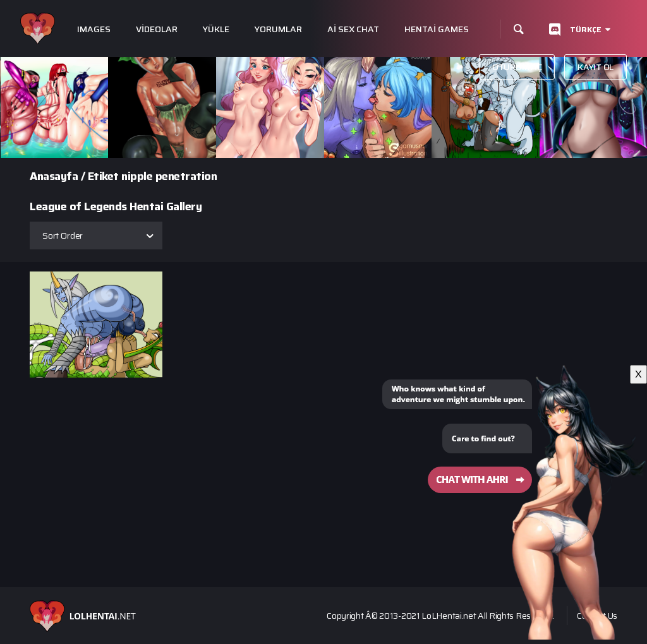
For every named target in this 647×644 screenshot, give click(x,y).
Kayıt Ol (596, 67)
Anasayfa (54, 176)
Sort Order (63, 236)
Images (94, 29)
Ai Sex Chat (353, 29)
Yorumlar (278, 29)
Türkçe (586, 29)
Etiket (103, 176)
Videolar (157, 29)
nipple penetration (169, 176)
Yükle (216, 29)
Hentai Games (437, 29)
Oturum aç (517, 67)
